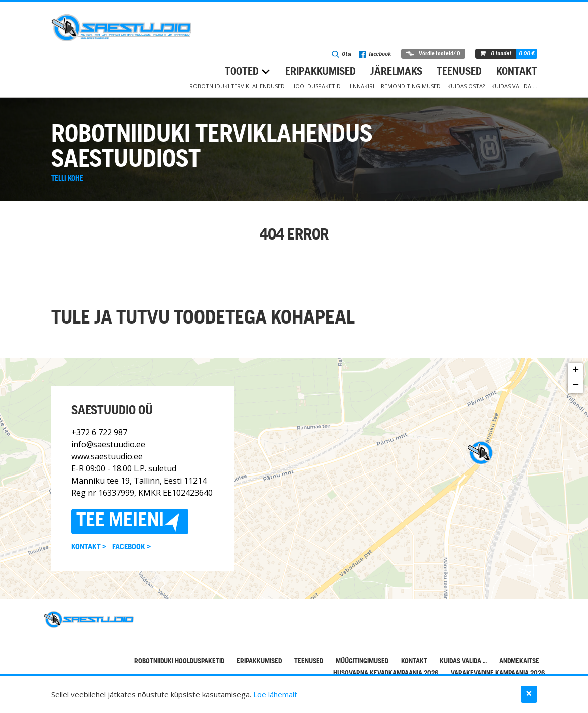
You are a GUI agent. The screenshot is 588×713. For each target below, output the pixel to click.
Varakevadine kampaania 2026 (498, 674)
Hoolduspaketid (316, 86)
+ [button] (576, 371)
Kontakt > (89, 548)
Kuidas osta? (466, 86)
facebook (375, 54)
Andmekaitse (519, 662)
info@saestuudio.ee (108, 445)
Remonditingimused (411, 86)
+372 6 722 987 (99, 433)
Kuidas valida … (514, 86)
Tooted (242, 72)
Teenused (459, 72)
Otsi (342, 54)
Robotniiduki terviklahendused (237, 86)
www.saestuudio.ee (107, 457)
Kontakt (517, 72)
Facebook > (132, 548)
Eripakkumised (321, 72)
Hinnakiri (361, 86)
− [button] (576, 386)
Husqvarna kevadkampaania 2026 (386, 674)
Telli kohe (67, 179)
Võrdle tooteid (433, 54)
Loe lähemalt (275, 694)
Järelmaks (396, 72)
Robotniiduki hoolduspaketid (179, 662)
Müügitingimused (362, 662)
